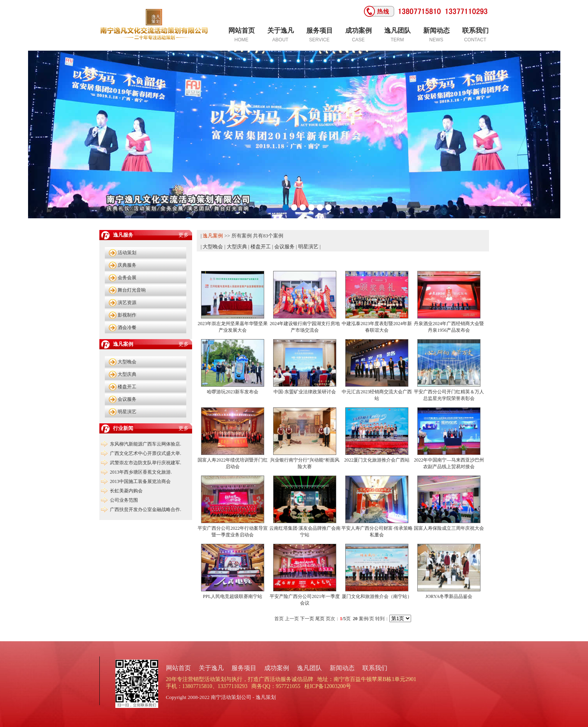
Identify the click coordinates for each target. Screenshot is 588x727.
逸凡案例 (213, 236)
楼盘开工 (127, 387)
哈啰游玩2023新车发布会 (233, 392)
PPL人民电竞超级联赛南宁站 (233, 596)
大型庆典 (127, 374)
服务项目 (244, 668)
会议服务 (127, 399)
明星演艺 (127, 412)
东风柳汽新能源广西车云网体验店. (146, 444)
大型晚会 (127, 362)
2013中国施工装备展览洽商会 (140, 481)
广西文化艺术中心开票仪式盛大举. (146, 453)
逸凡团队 (309, 668)
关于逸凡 (211, 668)
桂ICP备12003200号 (328, 686)
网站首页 (178, 668)
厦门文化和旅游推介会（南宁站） (377, 596)
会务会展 (127, 278)
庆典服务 (127, 265)
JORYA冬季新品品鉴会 (449, 596)
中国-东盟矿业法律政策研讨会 (305, 392)
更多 (184, 235)
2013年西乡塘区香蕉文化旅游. (141, 472)
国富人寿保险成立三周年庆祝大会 (449, 528)
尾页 (320, 619)
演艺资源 (127, 302)
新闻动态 (342, 668)
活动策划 (127, 253)
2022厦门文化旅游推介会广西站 (377, 460)
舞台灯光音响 (132, 290)
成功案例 (277, 668)
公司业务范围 (124, 500)
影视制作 (127, 315)
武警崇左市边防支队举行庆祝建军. (146, 463)
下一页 (307, 619)
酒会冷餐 (127, 327)
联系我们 (375, 668)
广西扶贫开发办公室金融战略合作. (146, 509)
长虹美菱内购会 (126, 491)
